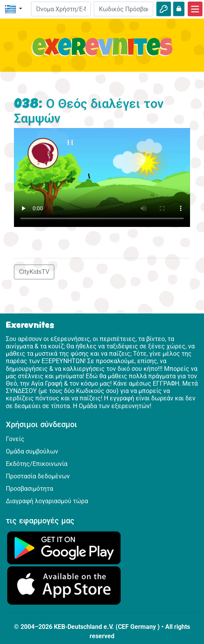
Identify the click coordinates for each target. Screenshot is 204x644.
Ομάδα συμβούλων (32, 451)
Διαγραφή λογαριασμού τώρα (47, 501)
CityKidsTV (34, 272)
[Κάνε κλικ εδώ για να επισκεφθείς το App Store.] (64, 585)
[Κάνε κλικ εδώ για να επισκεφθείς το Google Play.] (64, 547)
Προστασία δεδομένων (38, 476)
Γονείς (15, 439)
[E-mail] (61, 9)
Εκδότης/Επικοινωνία (37, 464)
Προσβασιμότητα (29, 489)
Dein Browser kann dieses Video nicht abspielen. (102, 177)
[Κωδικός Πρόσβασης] (124, 9)
